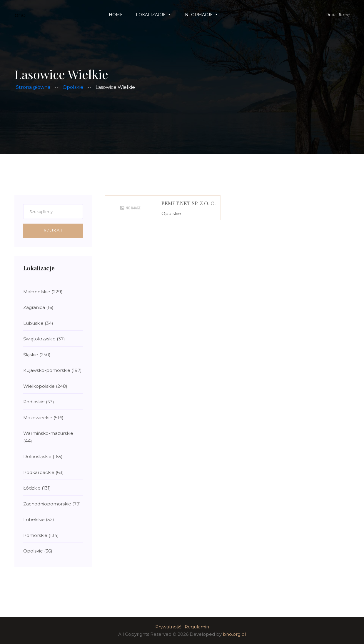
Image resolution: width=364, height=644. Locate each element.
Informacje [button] (199, 15)
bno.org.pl (234, 634)
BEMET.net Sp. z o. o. (189, 203)
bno (20, 15)
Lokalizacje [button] (151, 15)
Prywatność (168, 627)
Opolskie (73, 87)
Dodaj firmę (338, 15)
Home (116, 15)
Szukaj (53, 231)
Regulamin (197, 627)
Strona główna (33, 87)
